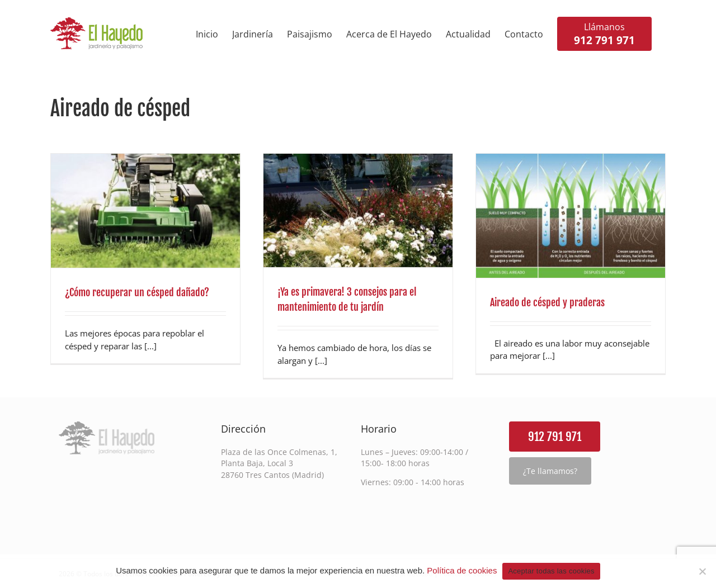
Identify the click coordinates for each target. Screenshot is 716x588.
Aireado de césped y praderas (547, 302)
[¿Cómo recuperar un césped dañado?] (145, 211)
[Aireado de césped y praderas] (571, 215)
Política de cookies (462, 570)
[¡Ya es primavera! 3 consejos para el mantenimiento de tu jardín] (358, 210)
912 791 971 (555, 437)
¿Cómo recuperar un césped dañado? (137, 292)
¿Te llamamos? (550, 471)
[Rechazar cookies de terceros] (702, 571)
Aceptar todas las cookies (551, 571)
